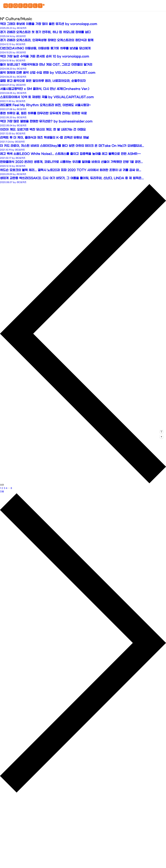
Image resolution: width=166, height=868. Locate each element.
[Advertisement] (83, 32)
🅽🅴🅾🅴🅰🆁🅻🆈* (24, 6)
